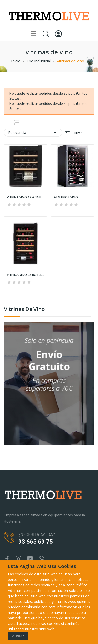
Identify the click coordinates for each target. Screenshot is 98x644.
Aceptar (18, 636)
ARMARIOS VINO (66, 197)
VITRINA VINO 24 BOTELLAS (25, 275)
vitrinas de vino (24, 310)
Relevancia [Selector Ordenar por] (33, 133)
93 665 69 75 (36, 542)
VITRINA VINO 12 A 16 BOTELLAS (25, 197)
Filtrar (77, 133)
